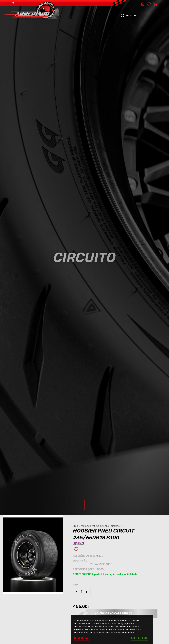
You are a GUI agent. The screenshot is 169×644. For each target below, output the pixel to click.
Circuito (116, 526)
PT (13, 3)
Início (77, 526)
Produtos (87, 526)
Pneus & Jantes (102, 526)
